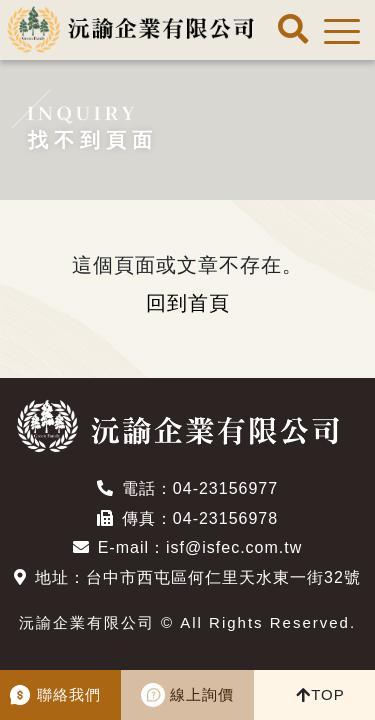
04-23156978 (225, 518)
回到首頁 (188, 303)
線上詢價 (202, 694)
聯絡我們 (69, 694)
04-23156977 (225, 488)
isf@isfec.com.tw (234, 547)
